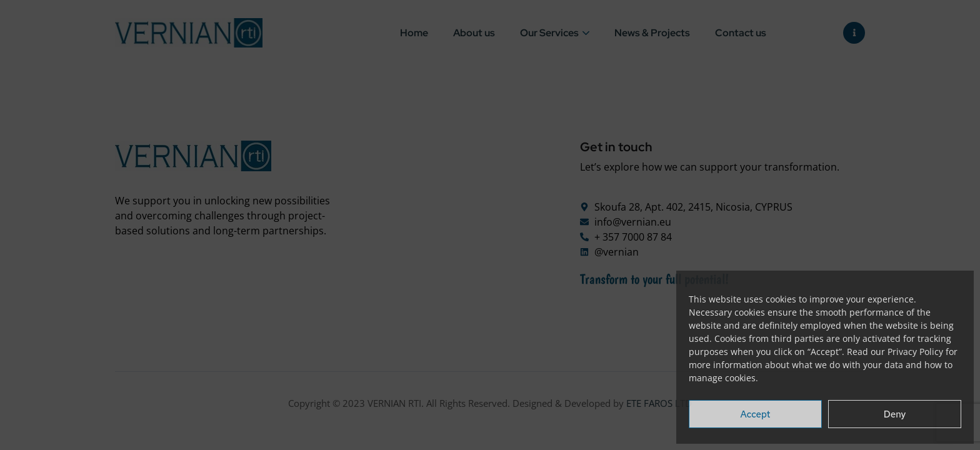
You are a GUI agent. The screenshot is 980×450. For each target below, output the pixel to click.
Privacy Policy (915, 352)
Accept (756, 414)
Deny (895, 414)
